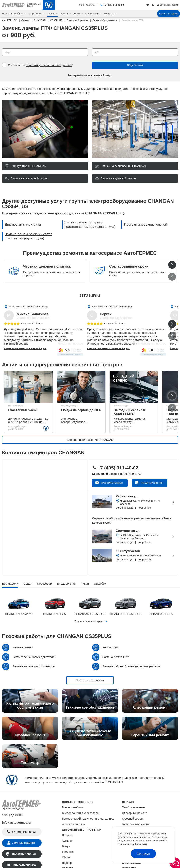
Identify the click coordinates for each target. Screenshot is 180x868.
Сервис (51, 14)
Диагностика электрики (23, 225)
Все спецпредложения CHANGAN (90, 440)
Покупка (67, 835)
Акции (77, 14)
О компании (92, 14)
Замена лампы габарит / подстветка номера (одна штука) (90, 225)
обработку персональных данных (49, 65)
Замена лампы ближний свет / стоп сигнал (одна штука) (28, 236)
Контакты (109, 14)
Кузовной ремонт (133, 819)
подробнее (144, 508)
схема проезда (125, 508)
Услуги (64, 14)
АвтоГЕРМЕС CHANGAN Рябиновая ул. (29, 306)
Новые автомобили (13, 14)
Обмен (66, 857)
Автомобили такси (74, 824)
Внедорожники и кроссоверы (80, 813)
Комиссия (68, 852)
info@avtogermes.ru (16, 822)
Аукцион (67, 841)
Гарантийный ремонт (136, 824)
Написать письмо (112, 483)
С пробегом (35, 14)
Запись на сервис (169, 14)
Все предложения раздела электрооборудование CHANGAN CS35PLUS (61, 213)
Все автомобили (72, 807)
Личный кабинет (24, 843)
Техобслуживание (134, 807)
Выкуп (66, 846)
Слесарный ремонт (134, 813)
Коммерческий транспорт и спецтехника (88, 819)
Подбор (67, 863)
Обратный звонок (151, 483)
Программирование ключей (145, 225)
